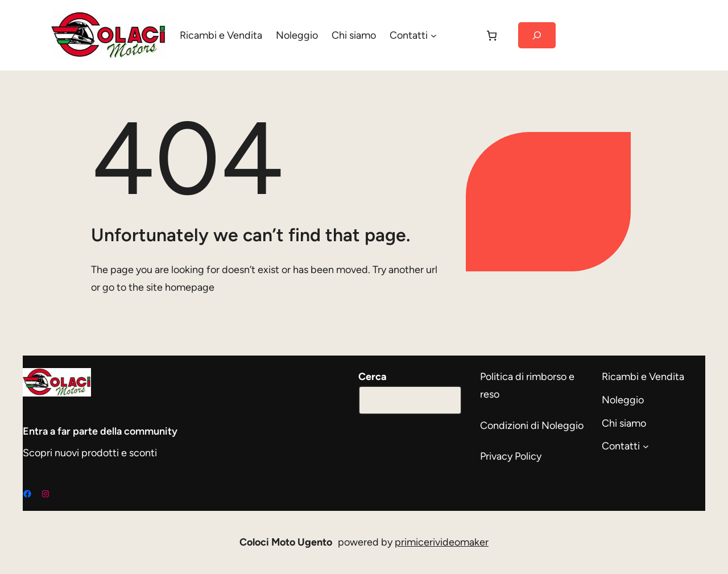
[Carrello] (492, 36)
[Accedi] (460, 35)
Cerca (373, 377)
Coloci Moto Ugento (286, 542)
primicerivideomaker (442, 542)
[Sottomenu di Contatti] (434, 36)
